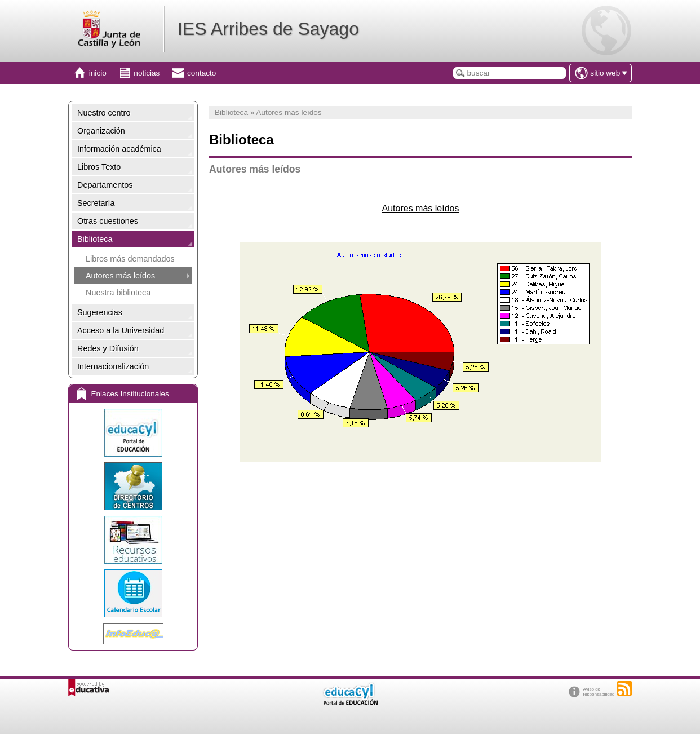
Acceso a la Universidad (121, 330)
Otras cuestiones (108, 221)
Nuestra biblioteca (118, 293)
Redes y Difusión (108, 348)
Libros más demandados (130, 259)
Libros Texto (99, 167)
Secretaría (96, 203)
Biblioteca (95, 239)
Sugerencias (100, 312)
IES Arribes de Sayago (268, 29)
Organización (101, 131)
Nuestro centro (104, 113)
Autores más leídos (120, 276)
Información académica (119, 149)
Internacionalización (113, 366)
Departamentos (105, 185)
